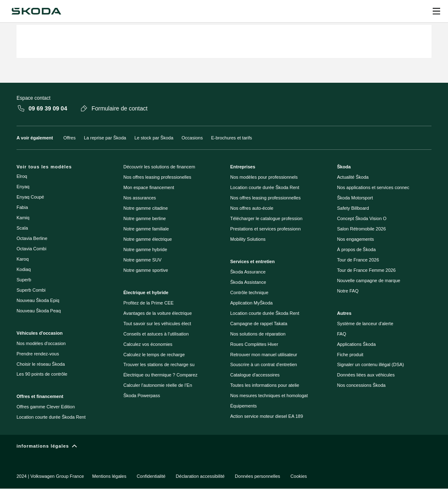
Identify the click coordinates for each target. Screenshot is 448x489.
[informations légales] (224, 448)
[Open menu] (436, 11)
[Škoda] (36, 11)
